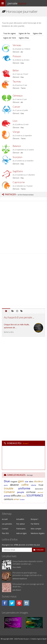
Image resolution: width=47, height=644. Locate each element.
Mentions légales (38, 533)
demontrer (39, 489)
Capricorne (19, 182)
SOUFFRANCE (35, 495)
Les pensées (7, 524)
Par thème (35, 524)
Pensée (17, 3)
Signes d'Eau (24, 38)
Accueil (5, 519)
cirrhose (31, 492)
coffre (25, 485)
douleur (39, 481)
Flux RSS (5, 533)
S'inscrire (38, 550)
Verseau (17, 45)
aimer (16, 499)
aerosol (40, 492)
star (27, 481)
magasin (14, 482)
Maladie (24, 496)
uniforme (24, 488)
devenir (14, 485)
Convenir (9, 492)
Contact (5, 529)
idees (31, 482)
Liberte (34, 485)
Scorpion (17, 157)
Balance (17, 146)
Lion (15, 121)
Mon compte (36, 529)
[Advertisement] (23, 228)
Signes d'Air (37, 33)
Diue (7, 481)
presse (7, 496)
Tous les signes (10, 33)
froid (41, 485)
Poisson (17, 56)
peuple (21, 492)
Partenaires (21, 529)
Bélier (16, 70)
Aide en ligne (21, 533)
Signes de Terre (10, 38)
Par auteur (21, 524)
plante (6, 485)
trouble (9, 488)
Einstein (22, 500)
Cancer (16, 107)
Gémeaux (18, 96)
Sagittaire (18, 171)
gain (21, 481)
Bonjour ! (34, 519)
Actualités (20, 519)
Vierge (16, 132)
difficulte (16, 496)
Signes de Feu (24, 33)
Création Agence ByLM (38, 639)
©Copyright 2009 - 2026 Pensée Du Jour (15, 639)
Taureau (17, 81)
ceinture (8, 499)
